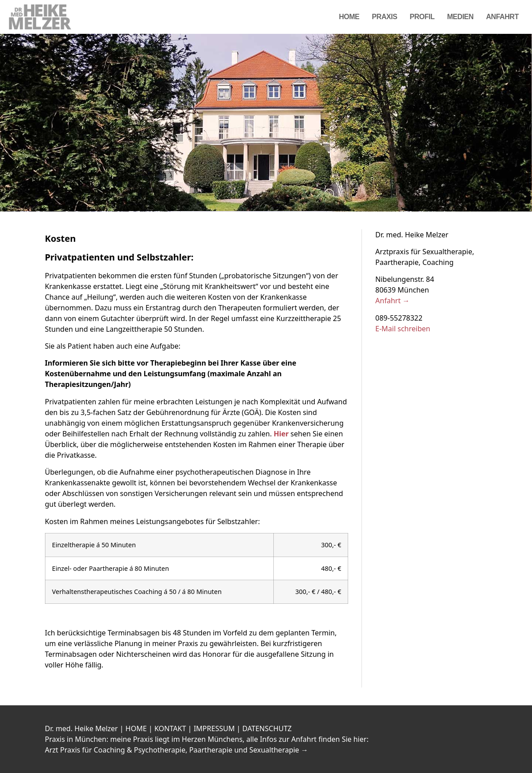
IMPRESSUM (214, 728)
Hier (281, 434)
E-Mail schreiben (403, 329)
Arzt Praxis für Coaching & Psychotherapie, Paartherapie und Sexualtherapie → (177, 750)
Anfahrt (502, 17)
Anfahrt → (392, 301)
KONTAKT (170, 728)
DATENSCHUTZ (267, 728)
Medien (460, 17)
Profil (422, 17)
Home (349, 17)
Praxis (384, 17)
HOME (136, 728)
